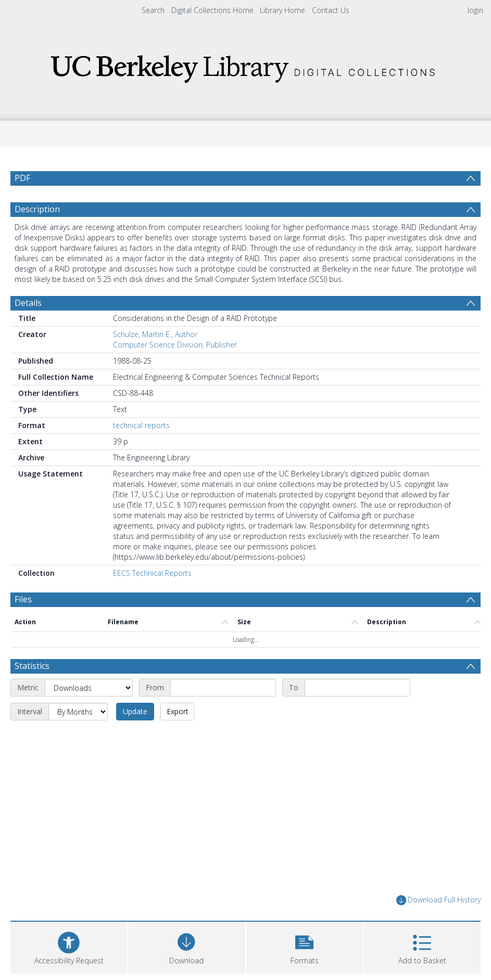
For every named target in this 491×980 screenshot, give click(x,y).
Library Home (282, 10)
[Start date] (223, 688)
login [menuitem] (475, 10)
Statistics (32, 666)
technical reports (141, 425)
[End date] (357, 688)
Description (37, 209)
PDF (22, 178)
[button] (305, 946)
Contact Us (331, 10)
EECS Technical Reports (152, 573)
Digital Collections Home (212, 10)
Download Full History (438, 900)
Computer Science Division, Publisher (175, 345)
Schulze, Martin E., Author (155, 334)
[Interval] (78, 712)
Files (23, 599)
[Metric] (89, 688)
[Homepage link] (246, 66)
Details (28, 303)
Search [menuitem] (153, 10)
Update (135, 711)
